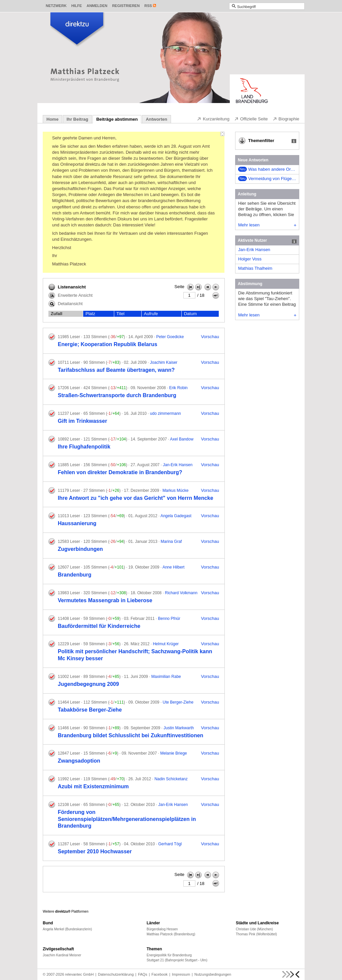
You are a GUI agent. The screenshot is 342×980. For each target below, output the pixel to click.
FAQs (143, 974)
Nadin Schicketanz (171, 779)
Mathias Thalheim (255, 268)
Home (52, 119)
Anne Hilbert (173, 567)
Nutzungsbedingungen (213, 974)
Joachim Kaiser (164, 362)
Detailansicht (65, 304)
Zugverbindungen (80, 549)
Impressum (181, 974)
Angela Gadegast (176, 516)
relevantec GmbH (79, 974)
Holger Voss (250, 259)
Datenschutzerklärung (116, 974)
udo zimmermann (165, 413)
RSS (148, 6)
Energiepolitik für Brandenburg (169, 955)
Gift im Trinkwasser (82, 421)
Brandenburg (74, 575)
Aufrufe (151, 314)
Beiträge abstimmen (117, 119)
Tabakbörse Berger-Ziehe (90, 710)
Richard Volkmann (181, 593)
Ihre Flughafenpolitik (84, 447)
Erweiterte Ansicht (70, 295)
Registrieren (126, 6)
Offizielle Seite (251, 119)
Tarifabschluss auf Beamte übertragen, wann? (116, 370)
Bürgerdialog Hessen (162, 929)
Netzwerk (56, 6)
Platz (90, 314)
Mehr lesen (267, 225)
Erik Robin (178, 388)
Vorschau (210, 337)
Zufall (57, 314)
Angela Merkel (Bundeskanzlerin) (67, 929)
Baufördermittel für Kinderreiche (99, 626)
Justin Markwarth (179, 728)
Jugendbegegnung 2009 (88, 684)
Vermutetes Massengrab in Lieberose (105, 600)
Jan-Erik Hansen (178, 465)
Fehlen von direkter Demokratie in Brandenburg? (120, 472)
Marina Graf (171, 542)
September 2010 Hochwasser (95, 851)
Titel (121, 314)
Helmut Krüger (166, 644)
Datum (190, 314)
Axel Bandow (182, 439)
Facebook (160, 974)
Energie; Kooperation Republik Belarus (108, 344)
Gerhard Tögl (170, 844)
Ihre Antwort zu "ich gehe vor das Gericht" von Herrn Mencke (135, 498)
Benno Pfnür (169, 619)
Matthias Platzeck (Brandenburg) (171, 934)
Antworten (156, 119)
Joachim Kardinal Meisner (62, 955)
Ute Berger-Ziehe (178, 702)
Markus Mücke (175, 491)
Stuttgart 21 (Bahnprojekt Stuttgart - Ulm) (177, 960)
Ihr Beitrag (77, 119)
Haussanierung (77, 523)
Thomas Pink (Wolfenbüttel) (256, 934)
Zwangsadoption (79, 761)
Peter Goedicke (170, 337)
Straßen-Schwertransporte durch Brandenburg (117, 395)
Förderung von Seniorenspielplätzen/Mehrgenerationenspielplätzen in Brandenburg (127, 819)
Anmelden (97, 6)
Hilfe (76, 6)
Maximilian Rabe (166, 677)
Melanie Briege (174, 753)
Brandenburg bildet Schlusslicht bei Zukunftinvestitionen (131, 735)
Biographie (286, 119)
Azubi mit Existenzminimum (93, 786)
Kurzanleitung (213, 119)
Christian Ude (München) (254, 929)
